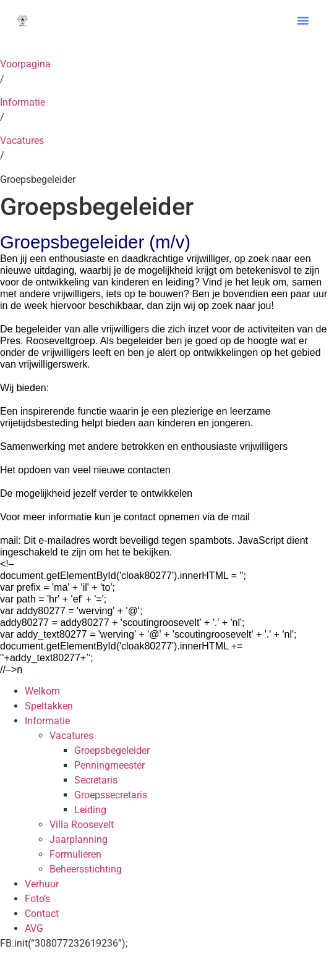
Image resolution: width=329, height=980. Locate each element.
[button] (303, 20)
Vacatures (22, 141)
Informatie (23, 102)
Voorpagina (25, 64)
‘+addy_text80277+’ (45, 658)
